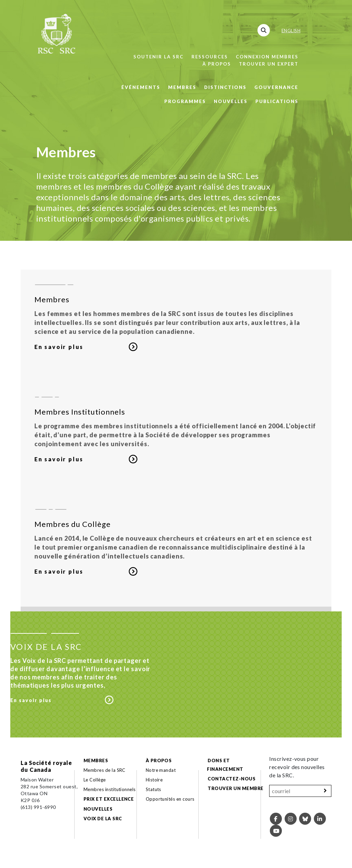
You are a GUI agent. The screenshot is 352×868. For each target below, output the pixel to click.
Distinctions (225, 87)
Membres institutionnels (110, 789)
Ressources (210, 57)
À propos (217, 64)
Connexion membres (267, 57)
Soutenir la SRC (158, 57)
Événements (141, 87)
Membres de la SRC (104, 770)
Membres (182, 87)
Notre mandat (161, 770)
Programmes (185, 101)
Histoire (154, 780)
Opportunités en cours (171, 799)
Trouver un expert (269, 64)
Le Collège (95, 780)
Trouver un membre (235, 788)
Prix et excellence (109, 799)
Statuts (153, 789)
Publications (277, 101)
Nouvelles (231, 101)
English (291, 31)
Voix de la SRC (103, 819)
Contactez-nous (232, 779)
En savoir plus (59, 347)
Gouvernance (276, 87)
